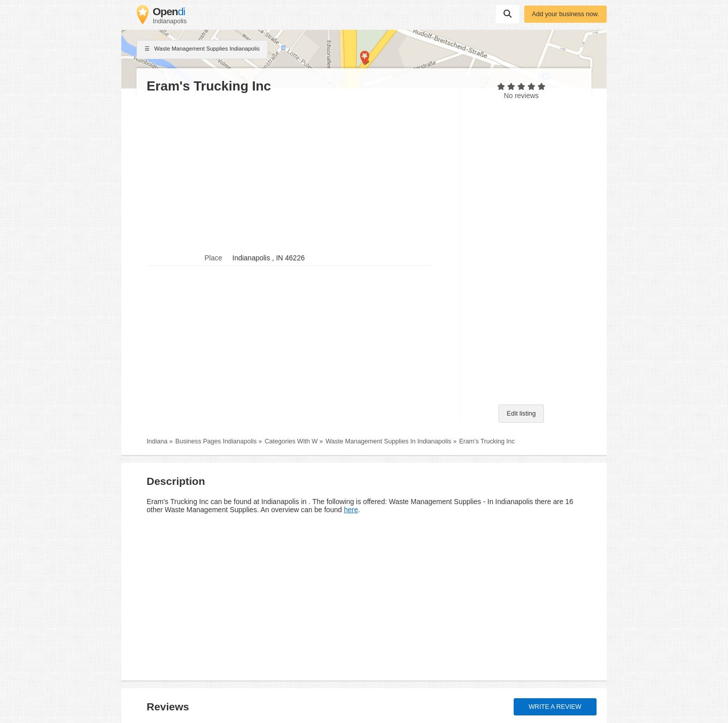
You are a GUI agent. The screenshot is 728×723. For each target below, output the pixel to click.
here (351, 510)
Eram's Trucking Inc (487, 441)
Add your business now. (565, 14)
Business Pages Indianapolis (216, 441)
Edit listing (521, 414)
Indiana (157, 441)
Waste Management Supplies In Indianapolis (389, 441)
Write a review (555, 707)
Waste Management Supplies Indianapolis (202, 50)
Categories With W (291, 441)
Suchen (508, 14)
